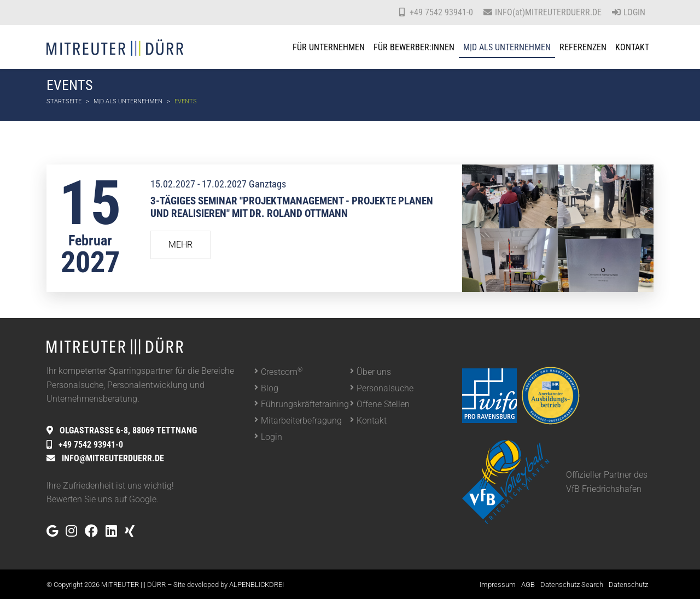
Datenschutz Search (572, 585)
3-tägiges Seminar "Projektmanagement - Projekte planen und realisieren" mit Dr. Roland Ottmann (292, 207)
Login (629, 12)
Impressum (498, 585)
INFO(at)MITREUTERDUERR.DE (548, 12)
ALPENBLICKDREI (256, 585)
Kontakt (372, 421)
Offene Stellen (383, 404)
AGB (528, 585)
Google (143, 499)
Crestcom (282, 371)
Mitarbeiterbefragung (301, 421)
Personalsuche (385, 388)
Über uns (374, 372)
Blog (270, 388)
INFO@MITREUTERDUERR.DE (113, 458)
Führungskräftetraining (305, 404)
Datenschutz (628, 585)
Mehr (180, 245)
